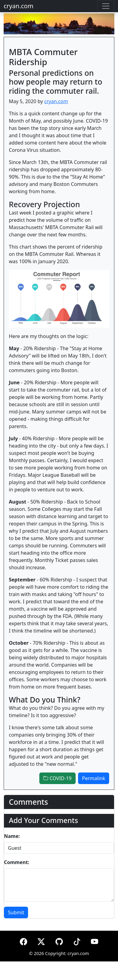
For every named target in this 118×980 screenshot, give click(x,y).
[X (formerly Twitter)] (41, 941)
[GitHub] (59, 941)
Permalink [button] (94, 778)
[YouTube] (95, 941)
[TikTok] (77, 941)
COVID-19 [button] (57, 778)
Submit (16, 912)
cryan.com (18, 6)
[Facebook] (23, 941)
